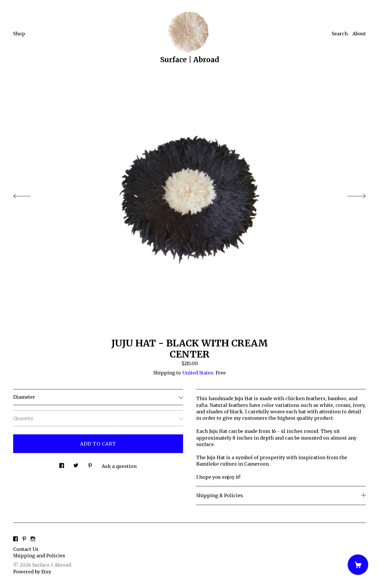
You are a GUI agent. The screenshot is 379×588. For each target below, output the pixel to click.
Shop (19, 34)
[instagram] (33, 539)
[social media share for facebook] (62, 464)
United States (198, 373)
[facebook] (15, 539)
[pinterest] (24, 539)
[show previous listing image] (28, 195)
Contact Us (26, 549)
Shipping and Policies (39, 556)
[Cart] (358, 565)
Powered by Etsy (32, 572)
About (359, 34)
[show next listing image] (351, 195)
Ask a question (119, 466)
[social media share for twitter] (76, 464)
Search (340, 34)
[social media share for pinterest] (90, 464)
